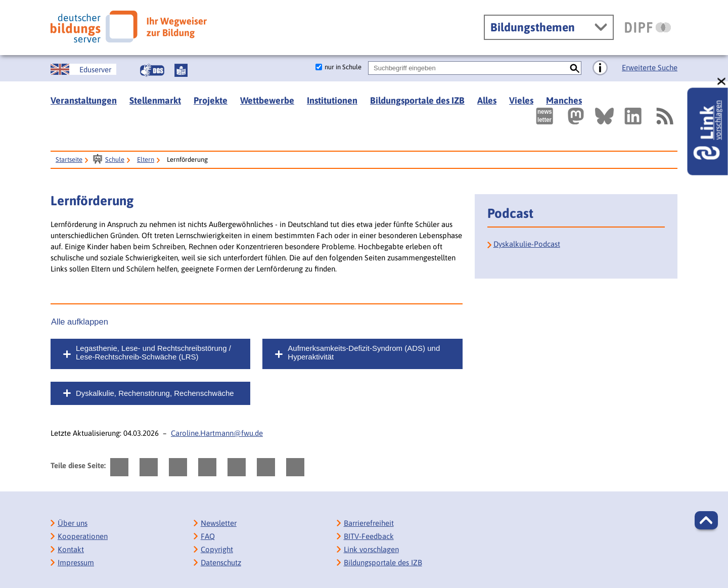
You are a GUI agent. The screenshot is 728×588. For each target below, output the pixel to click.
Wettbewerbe (267, 100)
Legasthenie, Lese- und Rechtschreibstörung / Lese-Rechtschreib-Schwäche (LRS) (153, 352)
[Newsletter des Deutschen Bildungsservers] (544, 116)
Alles (487, 100)
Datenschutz (221, 562)
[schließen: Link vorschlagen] (722, 82)
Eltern (146, 160)
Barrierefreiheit (369, 523)
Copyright (217, 549)
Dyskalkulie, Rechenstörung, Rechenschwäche (155, 393)
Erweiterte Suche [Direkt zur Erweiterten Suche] (650, 67)
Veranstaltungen (84, 100)
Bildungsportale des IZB (417, 100)
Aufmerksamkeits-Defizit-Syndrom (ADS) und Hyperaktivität (364, 352)
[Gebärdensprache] (152, 70)
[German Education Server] (83, 69)
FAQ (208, 536)
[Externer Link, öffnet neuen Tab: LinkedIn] (633, 116)
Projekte (211, 100)
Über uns (73, 523)
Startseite (69, 160)
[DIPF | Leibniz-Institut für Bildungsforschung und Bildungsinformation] (648, 27)
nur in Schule (343, 67)
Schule (115, 160)
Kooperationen (83, 536)
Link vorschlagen (371, 549)
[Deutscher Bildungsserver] (129, 27)
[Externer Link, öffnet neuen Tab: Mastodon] (576, 116)
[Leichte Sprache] (181, 70)
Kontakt (71, 549)
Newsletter (219, 523)
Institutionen (332, 100)
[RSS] (664, 116)
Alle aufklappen (80, 322)
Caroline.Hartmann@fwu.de (217, 433)
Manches (564, 100)
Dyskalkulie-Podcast (527, 244)
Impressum (76, 562)
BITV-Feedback (369, 536)
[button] (706, 520)
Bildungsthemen (533, 27)
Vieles (521, 100)
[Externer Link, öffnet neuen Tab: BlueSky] (604, 116)
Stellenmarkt (155, 100)
